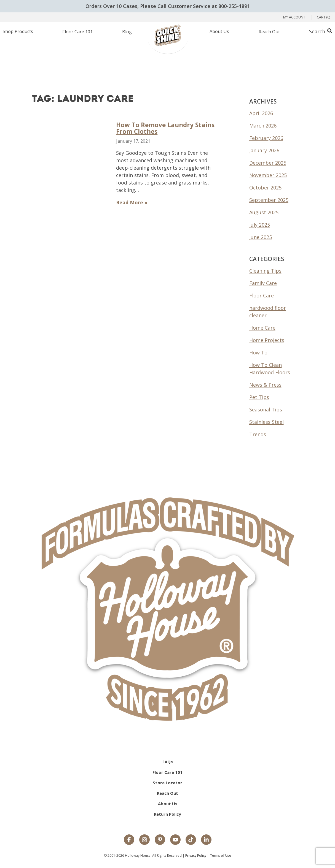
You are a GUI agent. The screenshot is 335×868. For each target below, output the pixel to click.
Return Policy (167, 814)
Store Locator (167, 783)
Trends (258, 434)
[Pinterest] (160, 840)
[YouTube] (175, 840)
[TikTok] (191, 840)
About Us (168, 804)
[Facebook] (129, 840)
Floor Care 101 (167, 772)
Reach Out (167, 793)
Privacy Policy (196, 855)
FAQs (168, 762)
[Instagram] (144, 840)
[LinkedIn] (206, 840)
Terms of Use (220, 855)
